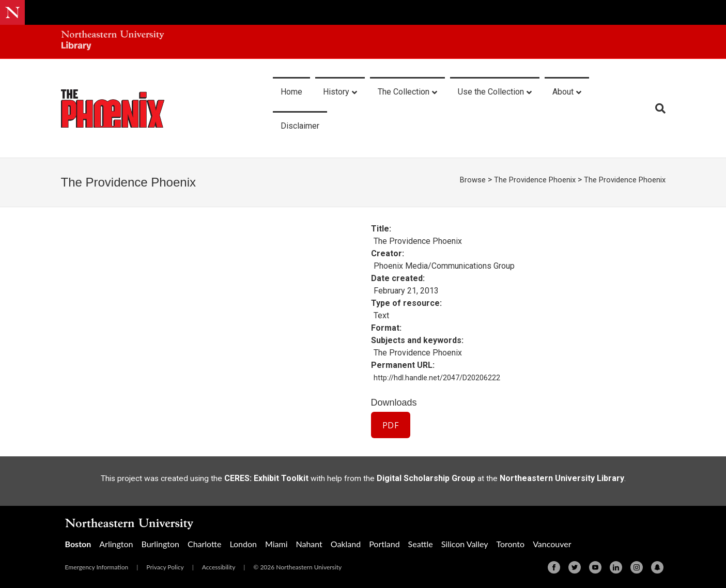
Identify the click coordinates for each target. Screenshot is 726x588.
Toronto (510, 543)
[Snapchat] (657, 567)
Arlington (116, 543)
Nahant (309, 543)
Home (291, 92)
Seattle (421, 543)
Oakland (346, 543)
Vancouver (552, 543)
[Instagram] (637, 567)
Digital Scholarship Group (428, 478)
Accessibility (219, 567)
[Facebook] (554, 567)
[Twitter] (575, 567)
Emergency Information (97, 567)
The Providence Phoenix (525, 180)
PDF (391, 425)
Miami (276, 543)
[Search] (657, 109)
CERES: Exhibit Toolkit (267, 478)
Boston (78, 543)
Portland (384, 543)
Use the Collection (491, 92)
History (336, 92)
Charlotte (204, 543)
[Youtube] (595, 567)
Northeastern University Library (563, 478)
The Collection (404, 92)
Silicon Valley (465, 543)
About (563, 92)
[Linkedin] (616, 567)
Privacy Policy (165, 567)
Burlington (160, 543)
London (243, 543)
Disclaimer (300, 126)
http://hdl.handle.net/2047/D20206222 (443, 377)
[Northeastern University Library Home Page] (113, 42)
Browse (458, 180)
